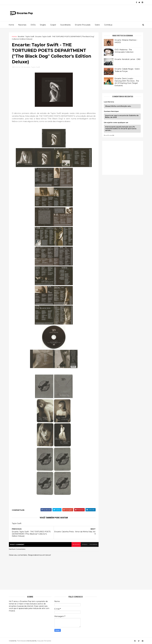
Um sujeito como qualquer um (116, 123)
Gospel (53, 25)
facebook (94, 544)
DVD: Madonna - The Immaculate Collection (124, 51)
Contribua (108, 25)
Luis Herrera (109, 102)
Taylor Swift (30, 36)
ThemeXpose (21, 641)
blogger (76, 544)
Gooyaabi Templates (44, 641)
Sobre (97, 25)
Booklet (21, 36)
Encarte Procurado (83, 25)
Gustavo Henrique (111, 111)
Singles (43, 25)
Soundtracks (65, 25)
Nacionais (22, 25)
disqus (85, 544)
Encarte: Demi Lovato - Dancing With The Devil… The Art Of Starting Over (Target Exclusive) (127, 82)
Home (11, 25)
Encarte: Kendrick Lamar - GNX (127, 59)
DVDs (33, 25)
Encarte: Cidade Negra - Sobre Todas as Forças (127, 70)
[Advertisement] (122, 157)
